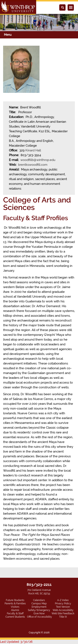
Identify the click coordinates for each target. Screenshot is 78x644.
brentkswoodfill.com (33, 165)
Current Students (15, 617)
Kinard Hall (33, 150)
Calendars (39, 600)
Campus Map (39, 604)
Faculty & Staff (15, 613)
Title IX (63, 617)
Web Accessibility (63, 610)
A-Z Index (63, 600)
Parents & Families (15, 604)
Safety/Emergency (39, 610)
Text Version (63, 607)
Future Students (15, 600)
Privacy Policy (63, 604)
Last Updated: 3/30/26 (16, 642)
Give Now (39, 613)
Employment (39, 607)
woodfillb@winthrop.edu (38, 160)
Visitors (15, 607)
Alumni (15, 610)
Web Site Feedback (63, 613)
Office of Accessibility (40, 617)
